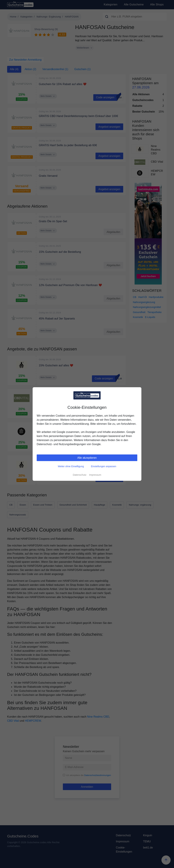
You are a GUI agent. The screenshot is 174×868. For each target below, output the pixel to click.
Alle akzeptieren (87, 458)
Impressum (95, 475)
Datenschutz (80, 475)
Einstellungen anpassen (104, 466)
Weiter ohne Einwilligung (71, 466)
